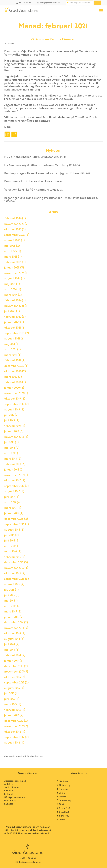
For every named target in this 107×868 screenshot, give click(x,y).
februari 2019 (15, 426)
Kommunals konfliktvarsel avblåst (27, 182)
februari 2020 (15, 382)
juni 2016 (12, 541)
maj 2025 (12, 246)
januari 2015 (14, 617)
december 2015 (16, 563)
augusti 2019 (14, 410)
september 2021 (17, 333)
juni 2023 (12, 311)
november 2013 (16, 672)
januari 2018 (14, 470)
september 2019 (16, 404)
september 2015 (16, 579)
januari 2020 (14, 388)
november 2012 (16, 726)
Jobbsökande (11, 788)
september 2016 (16, 524)
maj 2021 (12, 344)
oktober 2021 (15, 328)
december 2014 (16, 623)
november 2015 (16, 568)
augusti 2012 (14, 743)
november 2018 (16, 437)
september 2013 (16, 683)
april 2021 (13, 350)
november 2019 (16, 393)
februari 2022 (15, 317)
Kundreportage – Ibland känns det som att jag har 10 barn (42, 173)
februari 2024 (15, 301)
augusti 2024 (15, 279)
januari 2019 (14, 432)
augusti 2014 (14, 639)
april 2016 (12, 546)
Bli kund (8, 794)
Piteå (60, 805)
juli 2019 (11, 415)
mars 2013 (13, 705)
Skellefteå (63, 808)
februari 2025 (15, 262)
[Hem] (21, 10)
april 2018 (12, 453)
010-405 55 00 (28, 858)
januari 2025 (14, 268)
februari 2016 (15, 557)
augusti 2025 (15, 241)
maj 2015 (12, 601)
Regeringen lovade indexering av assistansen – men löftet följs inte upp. (51, 198)
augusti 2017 (14, 492)
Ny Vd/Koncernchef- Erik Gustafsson (29, 157)
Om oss (9, 791)
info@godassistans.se (28, 862)
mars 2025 (13, 257)
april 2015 (12, 606)
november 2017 (16, 475)
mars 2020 (13, 377)
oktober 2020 (15, 372)
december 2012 (16, 721)
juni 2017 (12, 497)
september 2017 (16, 486)
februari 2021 (15, 361)
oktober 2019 (15, 399)
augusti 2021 (14, 339)
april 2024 (13, 290)
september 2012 (16, 737)
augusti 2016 (14, 530)
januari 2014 (14, 661)
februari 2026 (15, 219)
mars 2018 (13, 459)
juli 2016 (11, 535)
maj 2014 (12, 650)
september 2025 (17, 235)
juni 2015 (12, 595)
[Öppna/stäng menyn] (101, 10)
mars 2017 (13, 508)
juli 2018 (11, 443)
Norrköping (63, 801)
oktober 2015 (15, 574)
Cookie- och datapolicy (14, 756)
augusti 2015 (14, 584)
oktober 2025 (15, 230)
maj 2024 (12, 284)
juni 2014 (12, 645)
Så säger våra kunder (15, 797)
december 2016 (16, 519)
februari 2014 (15, 655)
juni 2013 (12, 699)
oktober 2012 (15, 732)
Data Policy (10, 801)
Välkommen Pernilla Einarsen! (53, 40)
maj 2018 (12, 448)
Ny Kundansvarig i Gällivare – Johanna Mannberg (36, 165)
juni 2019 (12, 421)
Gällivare (62, 782)
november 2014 (16, 628)
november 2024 (16, 273)
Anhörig (9, 784)
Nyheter (9, 804)
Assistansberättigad (15, 781)
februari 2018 (15, 464)
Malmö (61, 797)
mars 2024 (13, 295)
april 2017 (12, 503)
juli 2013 (11, 694)
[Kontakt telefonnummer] (23, 3)
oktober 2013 (15, 677)
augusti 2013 (14, 688)
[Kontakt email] (48, 3)
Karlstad (62, 789)
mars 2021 (13, 355)
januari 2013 (14, 716)
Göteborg (63, 785)
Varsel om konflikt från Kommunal (28, 190)
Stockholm (63, 812)
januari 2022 (14, 322)
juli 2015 (11, 590)
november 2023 (16, 306)
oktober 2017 (15, 481)
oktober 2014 (15, 634)
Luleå (60, 793)
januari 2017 (14, 514)
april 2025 (13, 251)
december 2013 (16, 666)
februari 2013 (15, 710)
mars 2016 (13, 552)
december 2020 (16, 366)
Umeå (60, 820)
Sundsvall (62, 816)
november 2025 (16, 224)
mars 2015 (13, 612)
